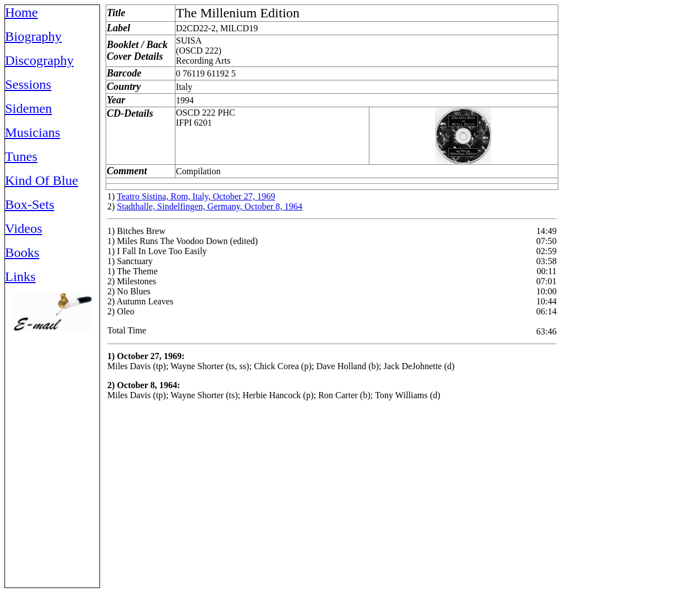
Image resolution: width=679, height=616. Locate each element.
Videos (24, 228)
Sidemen (29, 108)
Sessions (28, 84)
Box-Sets (30, 204)
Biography (33, 36)
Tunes (21, 156)
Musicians (33, 132)
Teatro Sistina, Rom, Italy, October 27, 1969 (196, 196)
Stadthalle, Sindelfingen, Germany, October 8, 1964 (210, 206)
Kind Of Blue (42, 180)
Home (22, 12)
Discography (39, 60)
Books (22, 252)
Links (20, 276)
